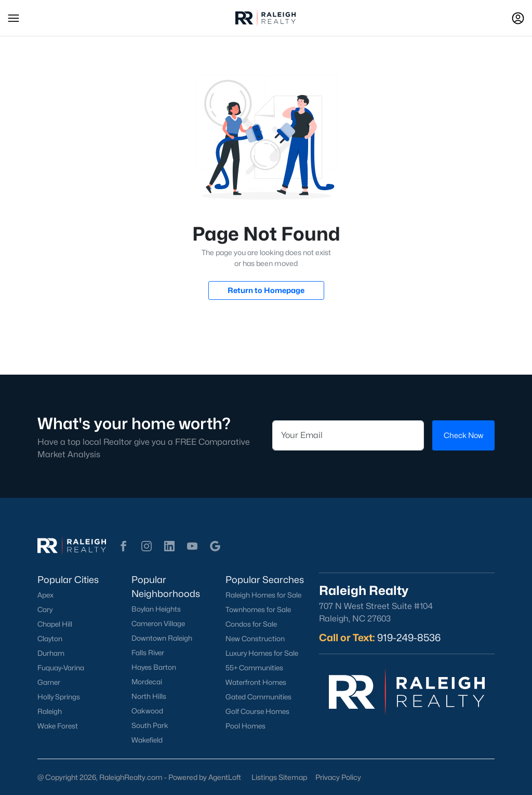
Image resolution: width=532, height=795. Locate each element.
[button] (14, 18)
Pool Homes (245, 726)
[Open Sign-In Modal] (518, 18)
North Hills (149, 696)
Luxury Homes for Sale (262, 653)
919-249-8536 (409, 638)
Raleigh (50, 711)
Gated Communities (258, 697)
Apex (45, 595)
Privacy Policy (338, 777)
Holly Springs (59, 697)
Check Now (463, 435)
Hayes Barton (154, 667)
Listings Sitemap (279, 777)
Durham (51, 653)
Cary (45, 609)
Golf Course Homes (257, 711)
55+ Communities (254, 668)
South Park (150, 725)
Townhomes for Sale (258, 609)
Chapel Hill (55, 624)
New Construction (255, 639)
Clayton (50, 639)
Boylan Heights (156, 609)
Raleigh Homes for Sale (263, 595)
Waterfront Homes (256, 682)
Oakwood (147, 711)
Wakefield (147, 740)
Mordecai (147, 682)
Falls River (148, 653)
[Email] (348, 435)
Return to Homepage (266, 290)
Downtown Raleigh (162, 638)
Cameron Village (158, 624)
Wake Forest (58, 726)
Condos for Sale (251, 624)
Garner (49, 682)
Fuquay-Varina (61, 668)
